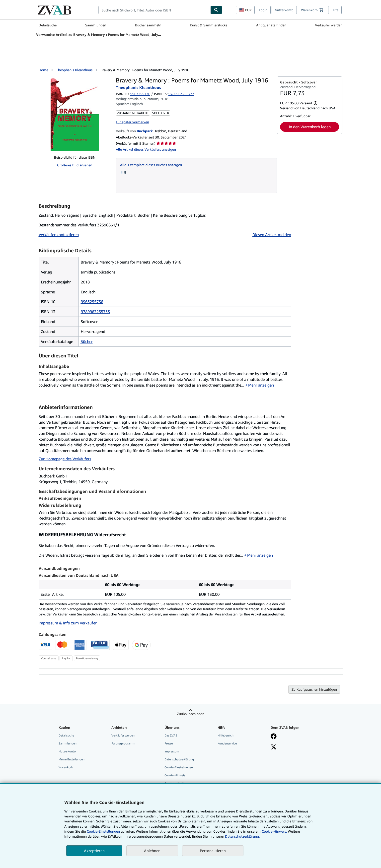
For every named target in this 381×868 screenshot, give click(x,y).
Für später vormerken (132, 122)
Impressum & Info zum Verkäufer (68, 623)
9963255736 (140, 94)
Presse (169, 743)
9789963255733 (95, 312)
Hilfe (335, 10)
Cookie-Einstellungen (103, 831)
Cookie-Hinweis (175, 775)
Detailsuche (48, 25)
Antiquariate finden (271, 25)
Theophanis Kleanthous (74, 70)
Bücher (87, 341)
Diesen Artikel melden (272, 235)
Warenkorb (66, 767)
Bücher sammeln (148, 25)
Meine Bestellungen (72, 759)
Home (43, 70)
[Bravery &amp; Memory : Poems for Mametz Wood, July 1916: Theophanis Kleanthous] (75, 114)
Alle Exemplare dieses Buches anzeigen (151, 165)
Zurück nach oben (191, 714)
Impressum (172, 751)
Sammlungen (96, 25)
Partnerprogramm (123, 743)
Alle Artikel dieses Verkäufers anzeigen (146, 149)
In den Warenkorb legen (310, 127)
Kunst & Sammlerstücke (209, 25)
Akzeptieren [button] (94, 851)
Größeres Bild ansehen (75, 165)
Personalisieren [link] (213, 851)
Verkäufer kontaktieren (59, 235)
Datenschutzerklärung (179, 759)
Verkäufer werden (329, 25)
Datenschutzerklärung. (242, 836)
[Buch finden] (216, 10)
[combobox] (154, 10)
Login (263, 10)
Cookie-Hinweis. (274, 831)
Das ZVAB (171, 735)
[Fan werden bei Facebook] (274, 737)
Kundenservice (227, 743)
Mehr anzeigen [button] (261, 385)
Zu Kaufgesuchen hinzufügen (314, 689)
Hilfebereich (226, 735)
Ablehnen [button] (152, 851)
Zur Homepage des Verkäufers (65, 459)
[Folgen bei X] (274, 747)
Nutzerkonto (284, 10)
